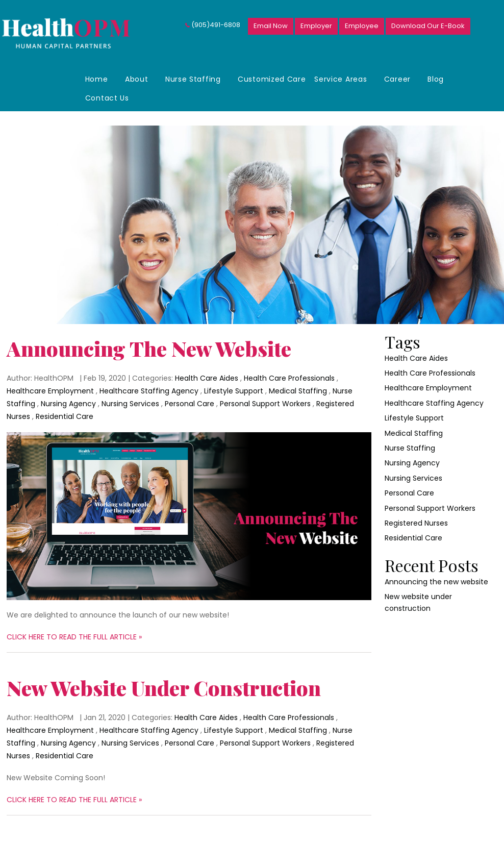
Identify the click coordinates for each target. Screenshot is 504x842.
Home (97, 79)
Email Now (271, 26)
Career (397, 79)
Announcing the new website (149, 348)
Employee (362, 26)
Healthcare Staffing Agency (149, 391)
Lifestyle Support (234, 391)
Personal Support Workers (265, 404)
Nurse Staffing (193, 79)
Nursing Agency (68, 404)
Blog (436, 79)
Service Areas (341, 79)
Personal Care (190, 404)
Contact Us (107, 98)
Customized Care (272, 79)
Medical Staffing (298, 391)
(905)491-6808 (216, 25)
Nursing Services (130, 404)
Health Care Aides (207, 378)
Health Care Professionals (289, 378)
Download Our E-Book (428, 26)
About (137, 79)
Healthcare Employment (50, 391)
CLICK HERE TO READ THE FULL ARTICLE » (74, 637)
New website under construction (164, 688)
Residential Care (65, 416)
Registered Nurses (416, 523)
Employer (316, 26)
